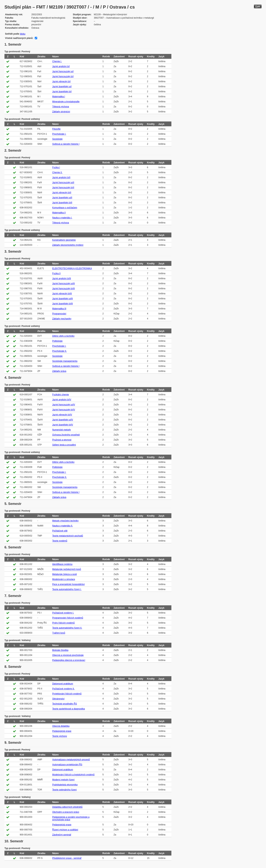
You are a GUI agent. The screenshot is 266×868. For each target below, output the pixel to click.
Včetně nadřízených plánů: (19, 38)
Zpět (258, 6)
